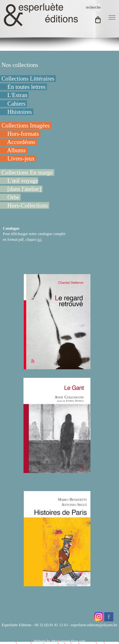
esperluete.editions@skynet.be (94, 625)
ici (39, 240)
